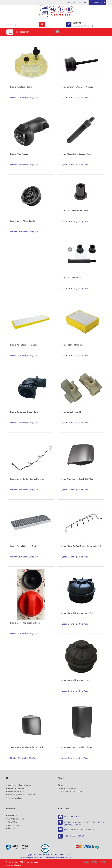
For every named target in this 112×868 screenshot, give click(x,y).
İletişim (12, 828)
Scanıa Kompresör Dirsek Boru (24, 412)
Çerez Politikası (15, 798)
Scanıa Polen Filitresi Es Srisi (23, 546)
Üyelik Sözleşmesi (16, 791)
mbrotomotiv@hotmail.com (83, 829)
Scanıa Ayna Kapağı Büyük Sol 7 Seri (77, 747)
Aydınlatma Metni (16, 819)
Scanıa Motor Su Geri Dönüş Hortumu (27, 479)
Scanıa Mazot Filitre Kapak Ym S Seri (77, 613)
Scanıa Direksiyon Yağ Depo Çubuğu (77, 87)
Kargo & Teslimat (68, 788)
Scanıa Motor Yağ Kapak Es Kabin (25, 623)
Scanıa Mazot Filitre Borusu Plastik (76, 154)
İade (63, 785)
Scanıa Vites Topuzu (19, 154)
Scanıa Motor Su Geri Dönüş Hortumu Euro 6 (81, 546)
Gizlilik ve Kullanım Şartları (20, 785)
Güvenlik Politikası (16, 788)
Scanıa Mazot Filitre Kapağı (22, 221)
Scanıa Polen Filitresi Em (72, 345)
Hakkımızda (13, 816)
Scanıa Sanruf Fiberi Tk (71, 412)
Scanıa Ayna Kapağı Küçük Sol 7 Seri (26, 747)
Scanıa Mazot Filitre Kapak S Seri (75, 680)
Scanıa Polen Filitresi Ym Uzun (24, 345)
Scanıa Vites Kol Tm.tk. (71, 278)
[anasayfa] (56, 13)
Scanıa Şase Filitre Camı (21, 87)
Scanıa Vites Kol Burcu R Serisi (74, 211)
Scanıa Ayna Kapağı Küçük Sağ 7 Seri (77, 479)
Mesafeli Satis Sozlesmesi (72, 791)
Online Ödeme (15, 825)
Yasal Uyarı (13, 822)
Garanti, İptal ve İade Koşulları (22, 795)
